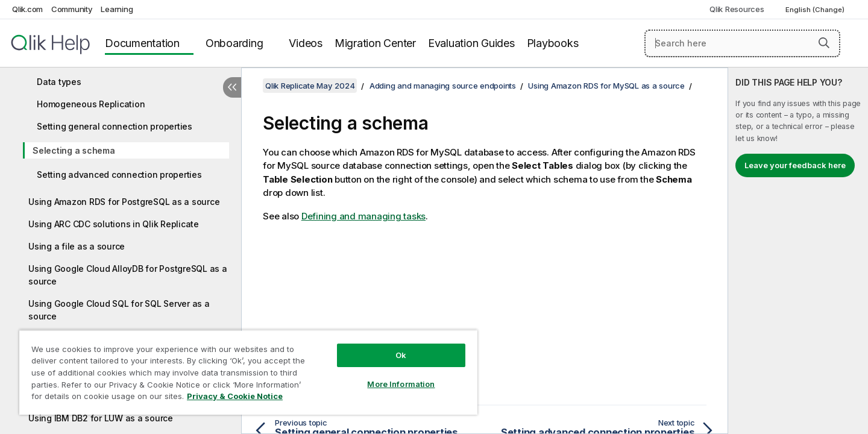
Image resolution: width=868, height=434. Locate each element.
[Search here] (742, 43)
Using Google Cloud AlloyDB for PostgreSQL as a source (128, 275)
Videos (306, 43)
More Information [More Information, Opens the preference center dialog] (401, 384)
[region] (248, 372)
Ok (401, 355)
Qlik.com (27, 9)
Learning (117, 9)
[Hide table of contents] (232, 87)
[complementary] (798, 251)
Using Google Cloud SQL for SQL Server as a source (119, 310)
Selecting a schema (74, 150)
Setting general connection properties (115, 126)
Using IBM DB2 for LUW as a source (101, 418)
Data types (59, 82)
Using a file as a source (77, 246)
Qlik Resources (737, 9)
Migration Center (375, 43)
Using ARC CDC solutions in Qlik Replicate (114, 224)
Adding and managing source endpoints (443, 86)
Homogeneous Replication (91, 104)
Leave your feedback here (795, 165)
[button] (824, 43)
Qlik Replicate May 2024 (310, 86)
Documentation (142, 43)
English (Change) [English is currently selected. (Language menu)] (816, 10)
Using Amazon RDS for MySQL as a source (606, 86)
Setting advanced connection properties (119, 175)
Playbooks (553, 43)
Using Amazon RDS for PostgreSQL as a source (124, 202)
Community (72, 9)
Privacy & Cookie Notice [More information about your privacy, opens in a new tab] (235, 396)
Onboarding (234, 43)
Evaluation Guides (471, 43)
